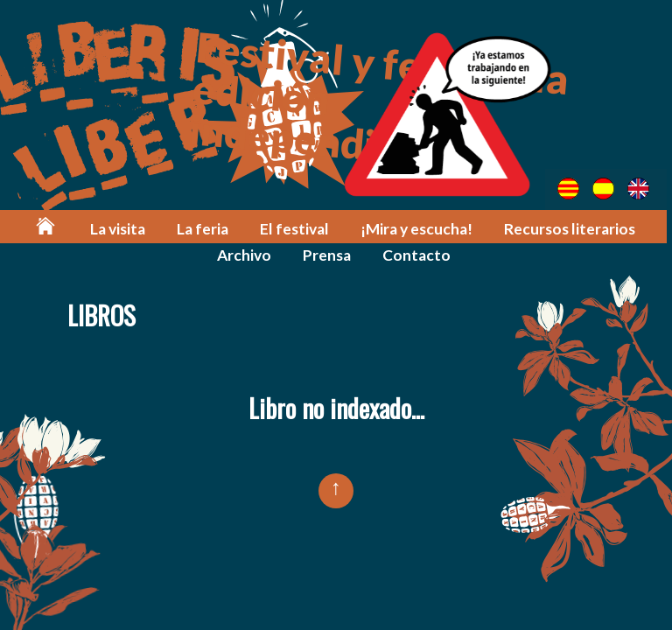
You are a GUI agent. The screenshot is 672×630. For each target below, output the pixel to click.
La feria (206, 229)
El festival (297, 229)
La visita (121, 229)
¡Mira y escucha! (418, 229)
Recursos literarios (571, 229)
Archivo (247, 255)
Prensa (329, 255)
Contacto (419, 255)
